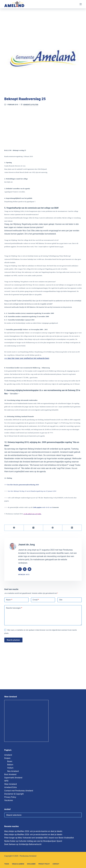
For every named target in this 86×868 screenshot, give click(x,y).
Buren (10, 761)
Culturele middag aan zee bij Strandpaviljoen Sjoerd (40, 841)
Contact (56, 864)
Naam (9, 600)
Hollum (10, 768)
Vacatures (9, 800)
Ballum (10, 765)
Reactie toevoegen (14, 608)
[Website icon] (26, 569)
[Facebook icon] (21, 569)
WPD (6, 781)
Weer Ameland (11, 784)
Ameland (8, 755)
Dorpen (7, 758)
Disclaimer (31, 864)
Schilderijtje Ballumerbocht (30, 844)
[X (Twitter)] (33, 528)
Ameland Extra (10, 787)
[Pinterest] (53, 528)
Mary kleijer (9, 831)
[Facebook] (14, 528)
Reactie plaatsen (13, 640)
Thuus (7, 864)
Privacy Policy (10, 797)
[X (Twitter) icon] (31, 569)
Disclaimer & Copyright (14, 794)
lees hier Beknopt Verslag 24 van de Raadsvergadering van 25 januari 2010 (32, 491)
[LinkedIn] (72, 528)
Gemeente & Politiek (31, 105)
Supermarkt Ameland (13, 778)
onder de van (42, 507)
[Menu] (81, 4)
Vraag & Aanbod (18, 864)
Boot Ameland (10, 774)
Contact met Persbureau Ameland (19, 791)
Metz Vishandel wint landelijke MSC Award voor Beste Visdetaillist (46, 838)
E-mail (36, 600)
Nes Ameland (13, 771)
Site (61, 600)
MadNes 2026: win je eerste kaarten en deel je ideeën (40, 831)
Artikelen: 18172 (25, 575)
